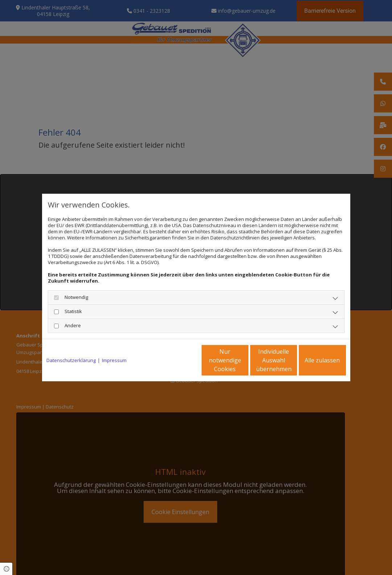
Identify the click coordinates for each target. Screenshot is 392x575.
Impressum (114, 360)
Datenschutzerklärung (71, 360)
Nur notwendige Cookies (175, 360)
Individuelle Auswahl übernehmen (243, 360)
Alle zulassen (312, 360)
